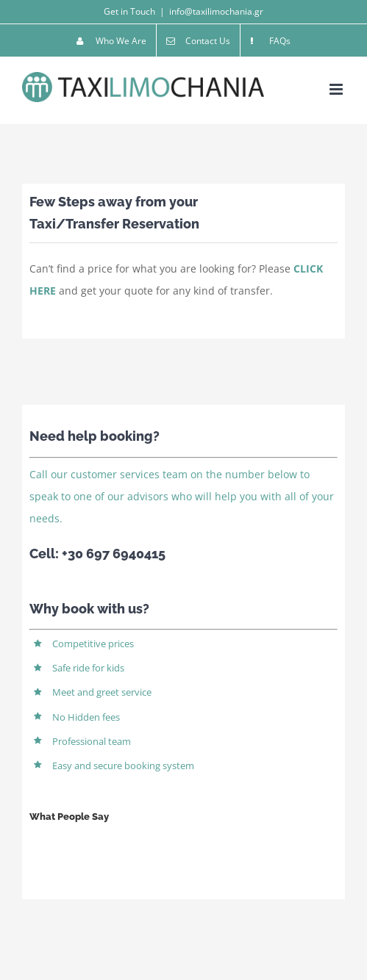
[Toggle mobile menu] (337, 89)
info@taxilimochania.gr (216, 11)
